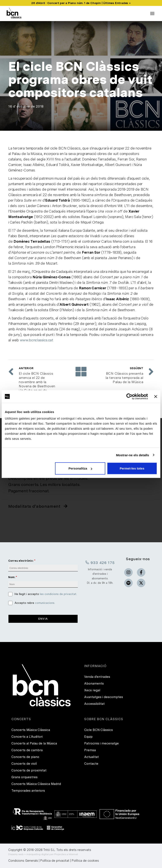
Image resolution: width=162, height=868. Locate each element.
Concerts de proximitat (29, 770)
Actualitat (91, 757)
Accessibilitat (94, 704)
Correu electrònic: (21, 561)
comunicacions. (45, 603)
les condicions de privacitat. (58, 594)
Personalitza (80, 468)
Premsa (90, 750)
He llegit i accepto (46, 594)
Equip (88, 737)
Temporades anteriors (28, 791)
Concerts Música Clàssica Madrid (36, 784)
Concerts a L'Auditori (27, 737)
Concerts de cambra (27, 750)
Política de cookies (85, 861)
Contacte (91, 764)
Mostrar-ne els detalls (132, 455)
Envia (43, 619)
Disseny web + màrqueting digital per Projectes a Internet (43, 854)
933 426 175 (100, 563)
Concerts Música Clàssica (31, 730)
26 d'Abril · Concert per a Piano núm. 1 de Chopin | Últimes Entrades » (81, 3)
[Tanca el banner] (156, 396)
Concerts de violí (24, 764)
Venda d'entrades (97, 677)
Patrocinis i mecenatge (101, 743)
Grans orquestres (24, 777)
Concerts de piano (25, 757)
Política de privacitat (55, 861)
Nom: (12, 577)
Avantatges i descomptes (104, 697)
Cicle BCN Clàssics (99, 730)
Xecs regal (92, 690)
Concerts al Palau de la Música (34, 743)
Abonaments (94, 684)
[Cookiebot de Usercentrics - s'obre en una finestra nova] (129, 396)
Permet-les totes (132, 468)
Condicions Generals (23, 861)
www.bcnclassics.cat (36, 340)
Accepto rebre (35, 603)
